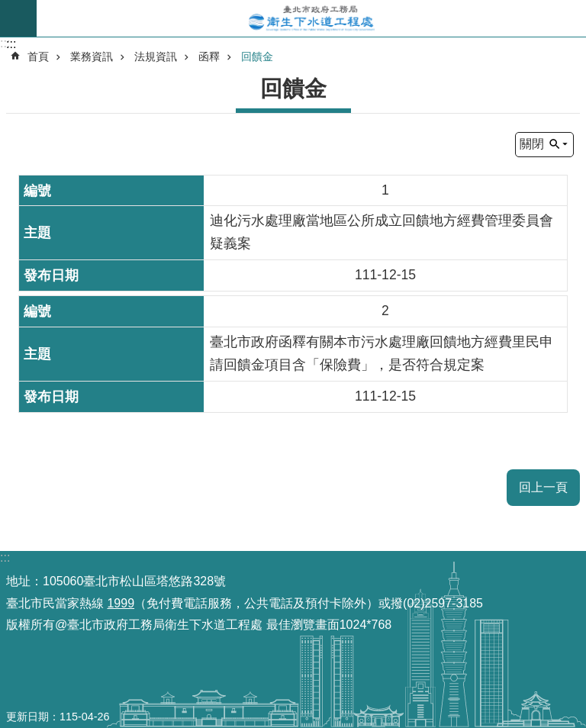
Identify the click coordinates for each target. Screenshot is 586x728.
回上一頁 (543, 487)
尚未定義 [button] (18, 18)
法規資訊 (156, 56)
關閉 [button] (532, 144)
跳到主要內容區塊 (8, 8)
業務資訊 (92, 56)
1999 (121, 603)
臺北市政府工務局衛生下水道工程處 (311, 18)
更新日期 (27, 717)
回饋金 (257, 56)
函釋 (209, 56)
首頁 (38, 56)
